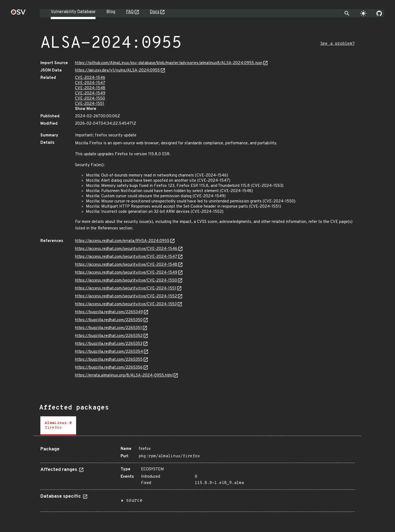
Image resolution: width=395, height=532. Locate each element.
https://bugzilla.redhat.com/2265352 (109, 336)
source (134, 501)
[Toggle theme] (363, 13)
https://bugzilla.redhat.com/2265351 (108, 328)
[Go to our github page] (379, 13)
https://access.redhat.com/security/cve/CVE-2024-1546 (126, 249)
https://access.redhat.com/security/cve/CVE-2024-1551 (126, 289)
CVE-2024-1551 (90, 104)
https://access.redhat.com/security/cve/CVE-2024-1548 (126, 265)
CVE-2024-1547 (90, 83)
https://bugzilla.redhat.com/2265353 (109, 344)
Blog (111, 12)
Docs (155, 12)
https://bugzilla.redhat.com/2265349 (109, 312)
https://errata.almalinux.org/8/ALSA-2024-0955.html (124, 376)
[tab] (58, 426)
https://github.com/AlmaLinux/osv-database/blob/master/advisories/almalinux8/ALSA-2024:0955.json (169, 63)
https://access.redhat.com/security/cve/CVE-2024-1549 (126, 273)
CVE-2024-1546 (90, 78)
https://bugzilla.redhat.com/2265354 (109, 352)
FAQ (130, 12)
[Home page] (18, 14)
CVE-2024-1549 (90, 93)
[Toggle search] (347, 13)
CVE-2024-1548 (90, 88)
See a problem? (337, 44)
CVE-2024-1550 (90, 99)
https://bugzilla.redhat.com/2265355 (109, 360)
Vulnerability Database (73, 12)
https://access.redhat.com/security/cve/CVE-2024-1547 (126, 257)
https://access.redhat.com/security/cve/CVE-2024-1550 (126, 281)
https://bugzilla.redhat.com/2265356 (109, 368)
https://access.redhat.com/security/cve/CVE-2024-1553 (126, 304)
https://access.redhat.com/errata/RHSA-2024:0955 (122, 241)
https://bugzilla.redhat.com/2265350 (109, 320)
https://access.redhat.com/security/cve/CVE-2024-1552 (126, 296)
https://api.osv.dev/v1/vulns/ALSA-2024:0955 (117, 71)
